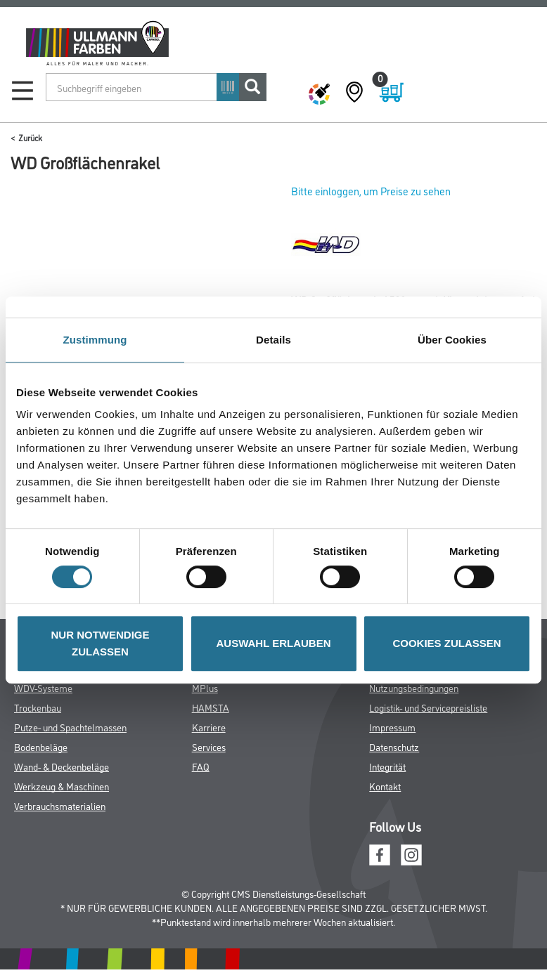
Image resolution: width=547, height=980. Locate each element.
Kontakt (385, 786)
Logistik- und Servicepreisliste (428, 707)
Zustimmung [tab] (95, 340)
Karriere (209, 727)
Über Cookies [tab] (452, 340)
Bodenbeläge (41, 746)
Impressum (392, 727)
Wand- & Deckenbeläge (62, 766)
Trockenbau (38, 707)
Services (209, 746)
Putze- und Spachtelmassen (70, 727)
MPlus (205, 687)
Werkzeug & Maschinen (62, 786)
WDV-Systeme (43, 687)
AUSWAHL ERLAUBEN (273, 643)
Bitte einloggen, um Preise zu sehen (371, 191)
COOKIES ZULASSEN (446, 643)
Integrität (387, 766)
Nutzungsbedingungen (414, 687)
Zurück (30, 137)
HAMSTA (211, 707)
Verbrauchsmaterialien (60, 805)
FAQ (201, 766)
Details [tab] (273, 340)
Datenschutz (394, 746)
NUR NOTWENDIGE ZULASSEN (101, 643)
